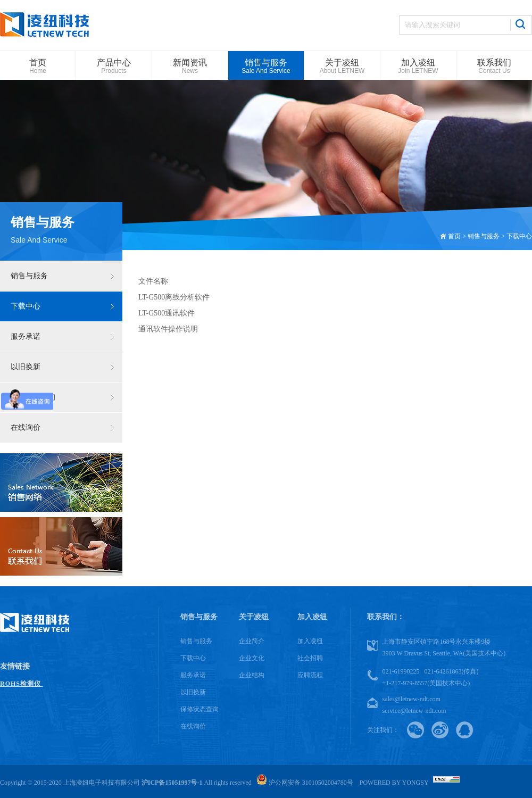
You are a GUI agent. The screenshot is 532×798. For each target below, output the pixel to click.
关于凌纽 (254, 617)
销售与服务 (29, 276)
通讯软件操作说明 (168, 329)
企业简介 (252, 641)
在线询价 (26, 427)
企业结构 (252, 675)
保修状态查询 (33, 397)
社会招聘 (310, 658)
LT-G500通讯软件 (167, 313)
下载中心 (26, 306)
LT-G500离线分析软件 (174, 297)
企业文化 (252, 658)
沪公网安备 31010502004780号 (305, 783)
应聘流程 (310, 675)
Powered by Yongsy (394, 783)
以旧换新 (26, 367)
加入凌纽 (312, 617)
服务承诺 (26, 336)
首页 (454, 236)
